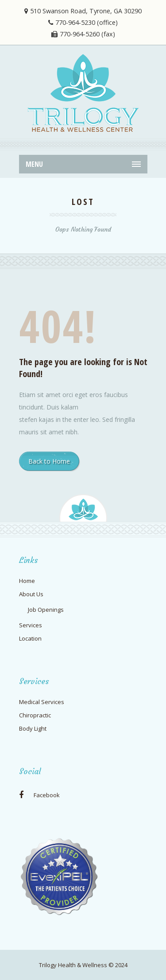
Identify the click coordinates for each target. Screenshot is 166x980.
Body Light (33, 728)
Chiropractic (35, 715)
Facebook (39, 795)
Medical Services (42, 702)
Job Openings (46, 610)
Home (27, 581)
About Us (31, 594)
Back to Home (49, 461)
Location (30, 638)
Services (31, 625)
